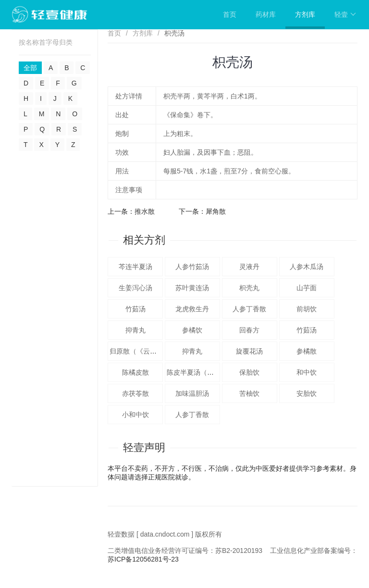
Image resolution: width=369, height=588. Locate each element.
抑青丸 (135, 330)
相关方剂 (144, 240)
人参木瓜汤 (307, 267)
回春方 (249, 330)
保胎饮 (249, 372)
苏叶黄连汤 (192, 288)
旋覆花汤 (249, 351)
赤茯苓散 (135, 393)
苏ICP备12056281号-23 (143, 559)
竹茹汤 (135, 309)
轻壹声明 (144, 447)
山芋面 (307, 288)
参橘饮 (192, 330)
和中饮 (307, 372)
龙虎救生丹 (192, 309)
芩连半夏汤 (135, 267)
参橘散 (307, 351)
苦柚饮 (249, 393)
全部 (30, 68)
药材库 (266, 14)
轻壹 (345, 14)
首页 (230, 14)
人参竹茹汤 (192, 267)
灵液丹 (249, 267)
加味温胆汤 (192, 393)
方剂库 (305, 14)
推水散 (145, 211)
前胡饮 (307, 309)
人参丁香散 (249, 309)
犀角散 (216, 211)
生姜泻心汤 (135, 288)
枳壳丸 (249, 288)
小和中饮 (135, 415)
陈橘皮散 (135, 372)
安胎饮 (307, 393)
